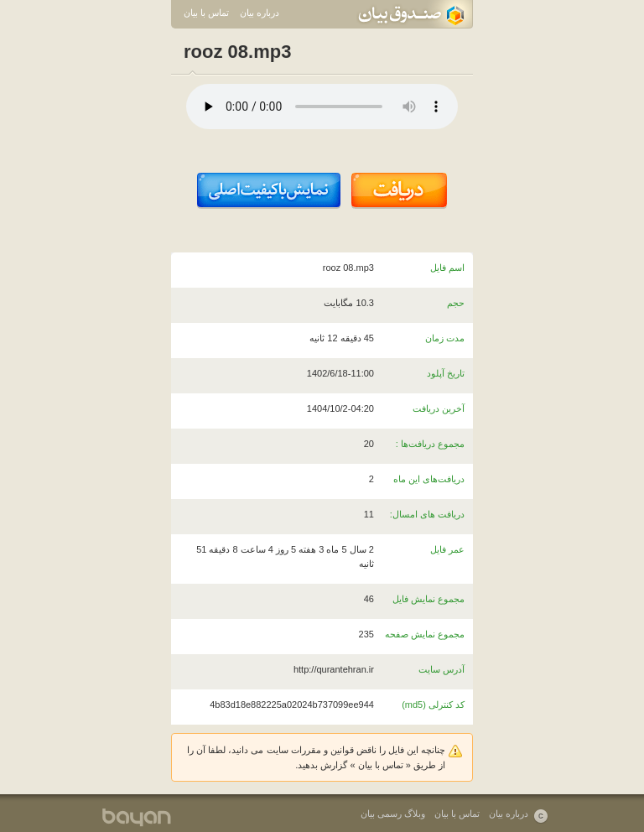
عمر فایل (447, 549)
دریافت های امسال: (427, 514)
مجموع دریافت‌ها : (430, 444)
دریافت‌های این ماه (429, 479)
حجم (456, 303)
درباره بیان (260, 13)
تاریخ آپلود (446, 373)
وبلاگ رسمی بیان (393, 814)
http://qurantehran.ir (334, 669)
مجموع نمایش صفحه (425, 634)
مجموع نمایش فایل (428, 599)
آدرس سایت (441, 669)
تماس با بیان (206, 13)
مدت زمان (445, 338)
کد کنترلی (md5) (433, 705)
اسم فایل (447, 268)
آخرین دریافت (439, 408)
